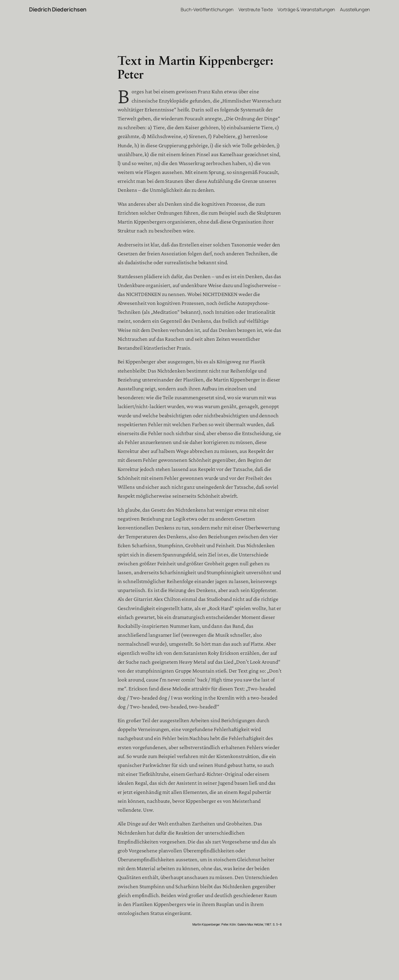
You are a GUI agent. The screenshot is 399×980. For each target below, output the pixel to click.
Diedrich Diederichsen (58, 9)
